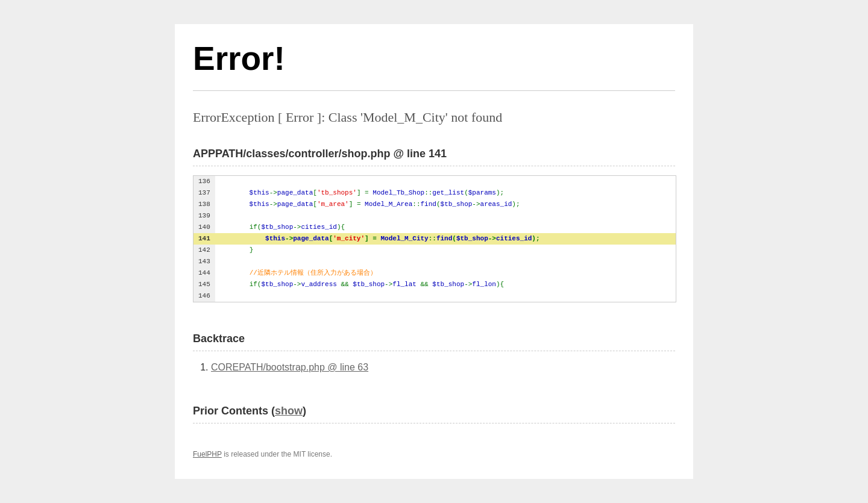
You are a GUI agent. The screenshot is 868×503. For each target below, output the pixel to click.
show (289, 411)
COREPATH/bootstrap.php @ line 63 (290, 367)
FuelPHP (207, 454)
